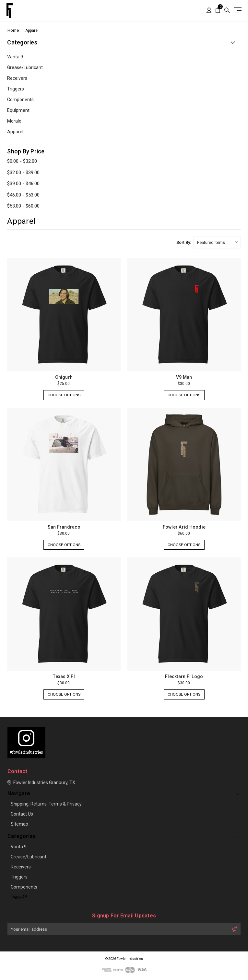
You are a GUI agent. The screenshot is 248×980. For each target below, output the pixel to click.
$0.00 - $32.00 (22, 161)
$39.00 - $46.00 (23, 184)
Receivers (17, 78)
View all (18, 897)
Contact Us (22, 814)
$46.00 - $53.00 (23, 195)
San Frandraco (64, 527)
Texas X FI (64, 676)
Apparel (32, 30)
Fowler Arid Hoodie (184, 527)
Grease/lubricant (25, 67)
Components (20, 100)
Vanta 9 (15, 57)
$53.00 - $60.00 (23, 206)
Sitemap (19, 824)
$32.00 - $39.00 (23, 173)
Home (13, 30)
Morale (14, 121)
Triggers (16, 89)
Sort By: (184, 242)
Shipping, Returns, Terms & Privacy (46, 804)
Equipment (18, 110)
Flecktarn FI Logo (184, 676)
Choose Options (64, 395)
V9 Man (184, 377)
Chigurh (64, 377)
